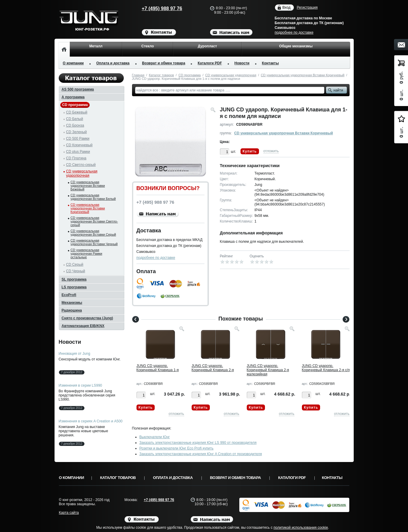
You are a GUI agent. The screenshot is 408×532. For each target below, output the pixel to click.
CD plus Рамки (78, 152)
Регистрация (307, 7)
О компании (73, 63)
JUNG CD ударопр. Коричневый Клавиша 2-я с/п (326, 368)
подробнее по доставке (294, 32)
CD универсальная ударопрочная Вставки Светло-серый (94, 221)
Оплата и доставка (113, 63)
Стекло (148, 46)
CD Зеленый (77, 132)
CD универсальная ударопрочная (231, 75)
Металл (96, 46)
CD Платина (76, 158)
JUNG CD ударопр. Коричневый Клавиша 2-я (213, 368)
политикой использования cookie (301, 528)
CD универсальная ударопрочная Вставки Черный (94, 242)
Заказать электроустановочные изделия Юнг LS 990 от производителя (198, 443)
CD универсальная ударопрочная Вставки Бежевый (88, 186)
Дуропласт (207, 46)
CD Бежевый (77, 112)
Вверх (373, 513)
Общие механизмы (296, 46)
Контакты (270, 63)
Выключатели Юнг (155, 437)
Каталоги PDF (210, 63)
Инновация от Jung (75, 354)
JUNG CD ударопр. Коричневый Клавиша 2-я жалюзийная (268, 370)
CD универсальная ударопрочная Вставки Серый (93, 233)
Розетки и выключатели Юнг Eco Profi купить (177, 448)
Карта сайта (69, 513)
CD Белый (75, 119)
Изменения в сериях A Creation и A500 (91, 421)
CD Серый (75, 265)
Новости (242, 63)
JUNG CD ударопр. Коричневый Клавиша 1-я (158, 368)
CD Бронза (75, 125)
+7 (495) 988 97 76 (156, 8)
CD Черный (76, 271)
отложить (271, 151)
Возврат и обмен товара (164, 63)
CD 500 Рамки (78, 139)
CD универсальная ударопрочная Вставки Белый (93, 197)
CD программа (190, 75)
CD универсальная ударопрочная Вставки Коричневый (303, 75)
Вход (287, 8)
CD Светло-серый (81, 165)
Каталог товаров (162, 75)
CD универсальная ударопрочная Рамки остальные (86, 253)
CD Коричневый (79, 145)
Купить (250, 151)
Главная (138, 75)
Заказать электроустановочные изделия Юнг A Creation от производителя (201, 454)
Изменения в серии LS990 (80, 385)
